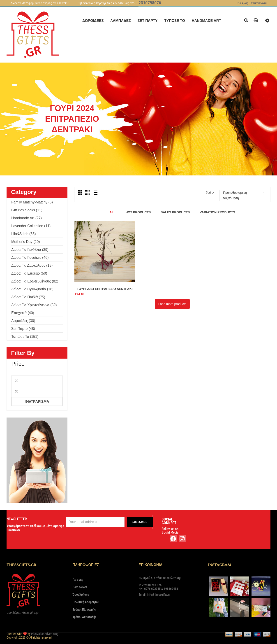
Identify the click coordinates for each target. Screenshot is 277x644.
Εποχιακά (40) (23, 313)
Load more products (172, 304)
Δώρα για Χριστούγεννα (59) (34, 305)
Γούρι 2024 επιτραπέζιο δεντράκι (105, 289)
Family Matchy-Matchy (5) (32, 202)
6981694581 (172, 589)
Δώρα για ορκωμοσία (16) (32, 289)
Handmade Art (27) (27, 218)
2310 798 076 (153, 585)
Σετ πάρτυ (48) (23, 329)
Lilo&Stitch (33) (24, 234)
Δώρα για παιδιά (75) (28, 297)
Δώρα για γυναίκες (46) (30, 258)
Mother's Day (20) (26, 242)
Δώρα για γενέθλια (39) (30, 250)
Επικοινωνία (259, 3)
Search (247, 20)
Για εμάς (243, 3)
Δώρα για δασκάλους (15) (32, 265)
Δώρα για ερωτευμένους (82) (35, 281)
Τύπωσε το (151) (25, 337)
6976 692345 (152, 589)
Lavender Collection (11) (31, 226)
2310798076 (150, 3)
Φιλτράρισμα (37, 401)
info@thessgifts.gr (159, 595)
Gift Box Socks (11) (27, 210)
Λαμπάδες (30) (23, 321)
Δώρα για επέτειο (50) (29, 273)
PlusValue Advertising (45, 634)
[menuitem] (93, 21)
